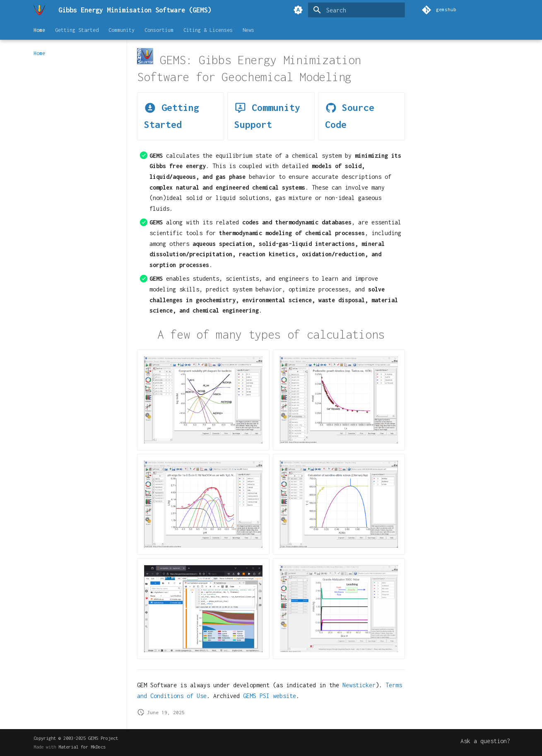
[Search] (357, 10)
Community (122, 30)
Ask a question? (485, 741)
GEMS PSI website (270, 696)
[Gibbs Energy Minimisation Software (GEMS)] (39, 10)
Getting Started (77, 30)
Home (39, 30)
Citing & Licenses (208, 30)
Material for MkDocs (82, 747)
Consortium (159, 30)
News (248, 30)
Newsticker (359, 685)
